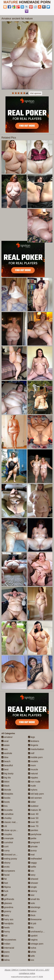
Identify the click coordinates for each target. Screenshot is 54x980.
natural (33, 774)
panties (33, 830)
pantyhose (35, 834)
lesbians (34, 741)
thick (32, 915)
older (32, 802)
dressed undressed (13, 855)
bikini (5, 782)
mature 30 (35, 810)
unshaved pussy (38, 932)
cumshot (7, 842)
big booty (7, 774)
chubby (6, 818)
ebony (6, 863)
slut (31, 895)
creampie (7, 838)
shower (33, 883)
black (5, 786)
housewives (9, 940)
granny (6, 911)
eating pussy (9, 859)
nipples (33, 778)
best (5, 769)
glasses (7, 903)
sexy (32, 875)
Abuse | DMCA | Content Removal (20, 970)
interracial (8, 948)
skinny (33, 891)
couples (7, 834)
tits (31, 928)
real (31, 855)
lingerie (33, 745)
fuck (5, 891)
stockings (34, 907)
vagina (33, 940)
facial (5, 875)
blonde (6, 790)
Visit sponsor (36, 93)
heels (6, 928)
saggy (32, 863)
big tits (6, 778)
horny (6, 932)
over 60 (33, 822)
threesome (35, 919)
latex (5, 956)
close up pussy (10, 830)
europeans (8, 871)
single (32, 887)
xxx (31, 960)
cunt (5, 846)
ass (5, 749)
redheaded (35, 859)
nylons (33, 790)
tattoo (32, 911)
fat (4, 879)
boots (6, 802)
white (32, 952)
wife (31, 956)
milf (31, 753)
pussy (32, 851)
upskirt (33, 936)
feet (5, 883)
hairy (5, 915)
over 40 (33, 814)
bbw (5, 757)
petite (32, 838)
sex (31, 871)
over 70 (33, 826)
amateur (7, 737)
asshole (7, 753)
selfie (32, 867)
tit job (32, 923)
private (33, 846)
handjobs (7, 923)
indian (6, 944)
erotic (6, 867)
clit (4, 826)
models (33, 761)
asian (6, 745)
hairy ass (7, 919)
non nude (34, 782)
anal (5, 741)
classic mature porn (13, 822)
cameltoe (7, 814)
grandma (7, 907)
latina (6, 960)
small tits (34, 899)
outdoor (33, 806)
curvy (6, 851)
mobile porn (35, 757)
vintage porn (36, 944)
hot (4, 936)
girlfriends (8, 899)
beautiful (7, 765)
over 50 (33, 818)
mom (32, 765)
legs (32, 737)
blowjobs (7, 794)
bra (4, 806)
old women (35, 798)
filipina (6, 887)
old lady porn (36, 794)
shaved (33, 879)
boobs (6, 798)
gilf (4, 895)
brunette (7, 810)
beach (6, 761)
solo (32, 903)
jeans (6, 952)
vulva (32, 948)
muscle (33, 769)
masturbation (36, 749)
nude (32, 786)
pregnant (34, 842)
